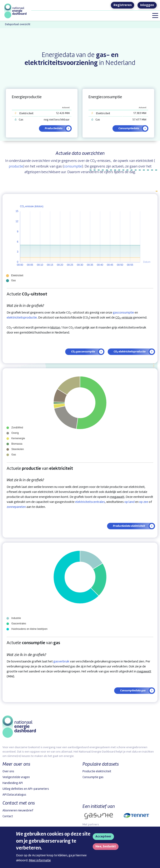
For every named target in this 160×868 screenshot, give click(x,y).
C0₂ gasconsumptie (83, 352)
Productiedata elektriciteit (129, 526)
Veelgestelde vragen (16, 777)
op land (129, 502)
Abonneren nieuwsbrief (18, 811)
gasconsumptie (123, 313)
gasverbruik (61, 662)
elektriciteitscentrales (90, 502)
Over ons (8, 771)
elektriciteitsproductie (22, 318)
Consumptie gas (93, 777)
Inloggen (147, 5)
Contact (8, 816)
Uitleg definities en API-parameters (26, 789)
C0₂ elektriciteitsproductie (130, 352)
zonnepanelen (16, 507)
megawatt (117, 497)
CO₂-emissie (124, 318)
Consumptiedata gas (133, 691)
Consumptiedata (129, 128)
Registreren (123, 5)
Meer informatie (40, 861)
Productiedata (54, 128)
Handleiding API (13, 783)
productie (16, 166)
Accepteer (103, 837)
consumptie (73, 166)
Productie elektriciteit (97, 771)
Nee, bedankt (106, 847)
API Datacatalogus (14, 795)
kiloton (55, 328)
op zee (144, 502)
